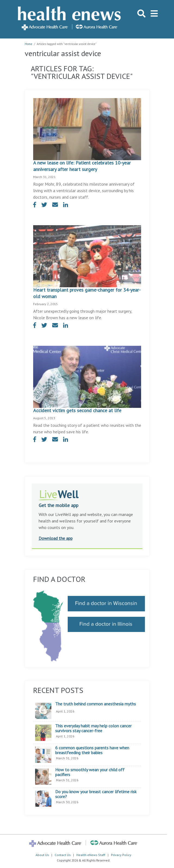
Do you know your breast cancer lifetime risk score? (96, 794)
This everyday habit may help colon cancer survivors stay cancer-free (93, 728)
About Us (42, 855)
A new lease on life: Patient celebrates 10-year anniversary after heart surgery (82, 166)
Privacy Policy (121, 855)
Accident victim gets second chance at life (77, 410)
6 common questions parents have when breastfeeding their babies (92, 750)
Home (29, 44)
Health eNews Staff (91, 855)
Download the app (56, 538)
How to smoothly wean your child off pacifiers (90, 772)
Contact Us (63, 855)
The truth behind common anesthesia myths (96, 704)
